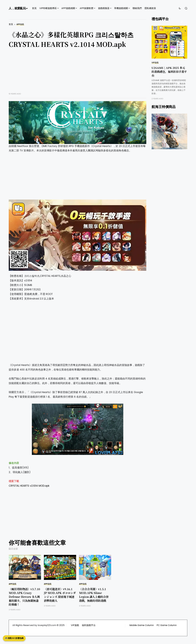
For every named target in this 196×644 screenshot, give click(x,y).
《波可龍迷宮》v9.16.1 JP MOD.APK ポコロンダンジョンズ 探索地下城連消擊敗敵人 (60, 595)
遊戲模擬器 (104, 8)
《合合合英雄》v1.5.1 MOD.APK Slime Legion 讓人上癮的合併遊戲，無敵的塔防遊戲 (94, 595)
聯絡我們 (137, 8)
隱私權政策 (150, 8)
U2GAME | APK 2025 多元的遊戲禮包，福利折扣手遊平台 (169, 71)
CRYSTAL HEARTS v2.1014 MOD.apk (29, 486)
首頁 (34, 8)
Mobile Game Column (142, 625)
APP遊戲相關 (68, 8)
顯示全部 (13, 549)
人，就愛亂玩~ (18, 8)
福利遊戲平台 (89, 625)
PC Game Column (167, 625)
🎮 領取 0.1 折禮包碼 (14, 638)
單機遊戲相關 (121, 8)
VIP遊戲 (155, 63)
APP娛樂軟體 (86, 8)
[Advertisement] (77, 73)
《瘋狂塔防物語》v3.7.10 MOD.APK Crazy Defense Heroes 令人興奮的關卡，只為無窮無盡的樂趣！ (24, 597)
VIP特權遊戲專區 (48, 8)
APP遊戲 (20, 24)
